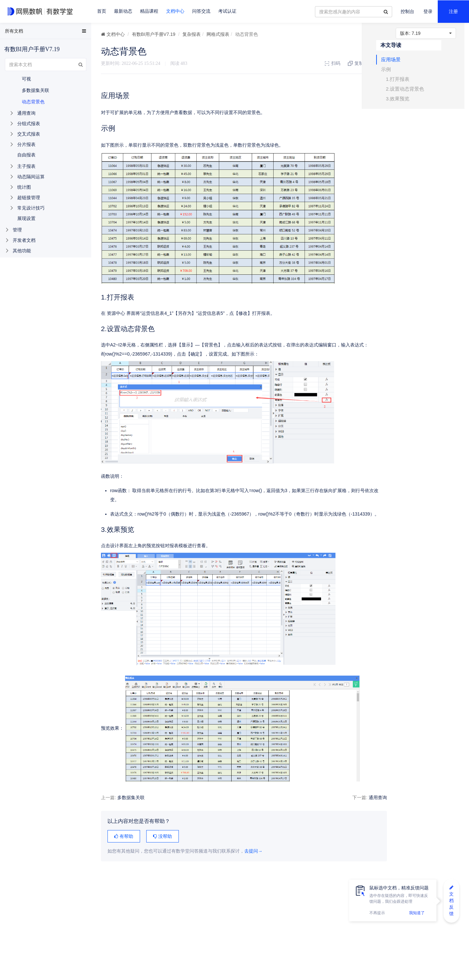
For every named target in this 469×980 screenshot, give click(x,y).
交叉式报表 (29, 134)
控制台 (407, 12)
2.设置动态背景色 (420, 92)
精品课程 (149, 11)
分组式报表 (29, 124)
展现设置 (26, 218)
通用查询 (372, 797)
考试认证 (227, 11)
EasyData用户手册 (21, 32)
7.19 (426, 33)
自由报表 (26, 155)
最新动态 (123, 11)
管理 (17, 230)
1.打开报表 (413, 82)
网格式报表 (218, 34)
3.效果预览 (413, 102)
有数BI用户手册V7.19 (154, 34)
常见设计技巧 (31, 208)
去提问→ (253, 851)
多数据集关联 (131, 797)
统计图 (24, 187)
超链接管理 (29, 197)
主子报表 (26, 166)
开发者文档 (24, 240)
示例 (401, 73)
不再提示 (377, 913)
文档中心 (175, 11)
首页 (102, 11)
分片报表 (26, 144)
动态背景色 (33, 102)
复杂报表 (192, 34)
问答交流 (201, 11)
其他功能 (22, 251)
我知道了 (417, 913)
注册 (453, 12)
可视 (26, 79)
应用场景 (406, 63)
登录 (428, 12)
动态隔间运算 (31, 177)
